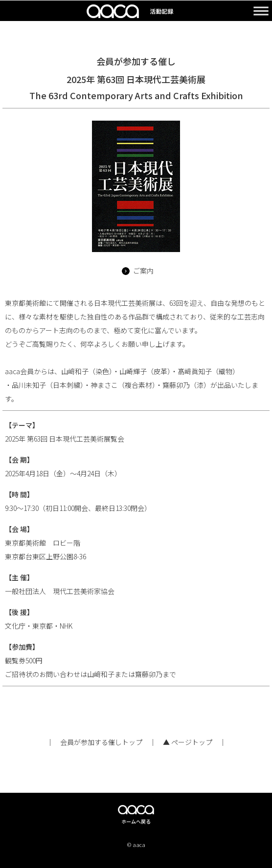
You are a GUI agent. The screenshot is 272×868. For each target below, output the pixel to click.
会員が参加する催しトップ (101, 742)
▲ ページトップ (188, 742)
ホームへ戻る (136, 821)
